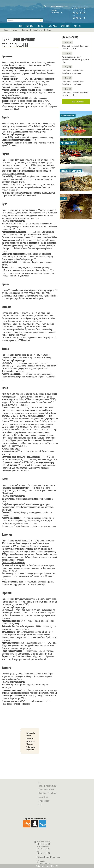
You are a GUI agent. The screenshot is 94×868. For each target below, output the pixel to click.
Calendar (30, 26)
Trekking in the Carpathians (31, 748)
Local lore (25, 30)
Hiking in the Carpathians (47, 793)
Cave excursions (44, 801)
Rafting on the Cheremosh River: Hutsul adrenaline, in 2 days (75, 47)
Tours (21, 26)
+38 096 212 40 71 (79, 13)
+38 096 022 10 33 (79, 18)
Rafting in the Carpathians (48, 786)
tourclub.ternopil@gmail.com (59, 6)
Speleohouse (66, 26)
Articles (15, 30)
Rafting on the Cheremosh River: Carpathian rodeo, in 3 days (73, 72)
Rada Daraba (53, 26)
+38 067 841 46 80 (79, 8)
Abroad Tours (43, 797)
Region (49, 30)
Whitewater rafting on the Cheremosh (30, 741)
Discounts (41, 26)
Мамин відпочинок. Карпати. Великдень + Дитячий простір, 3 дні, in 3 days (75, 59)
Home (6, 30)
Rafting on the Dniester (31, 734)
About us (77, 26)
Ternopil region (38, 30)
